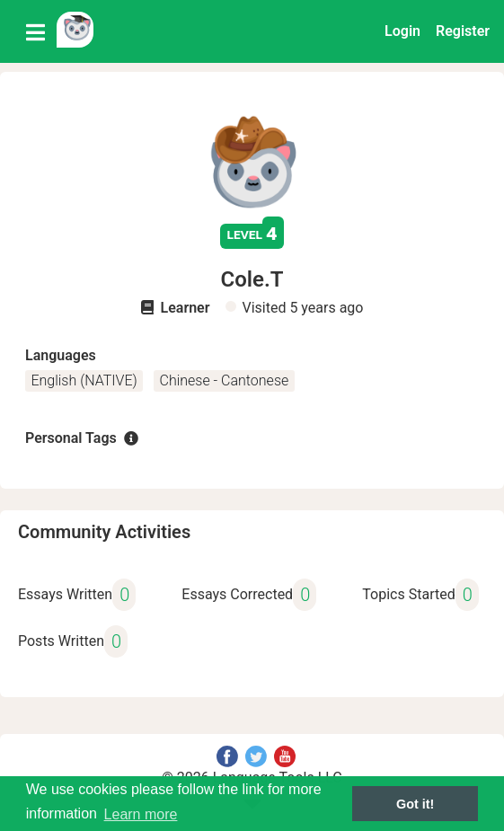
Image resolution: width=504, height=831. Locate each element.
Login (402, 31)
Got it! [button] (415, 804)
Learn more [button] (141, 814)
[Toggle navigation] (35, 31)
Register (463, 31)
